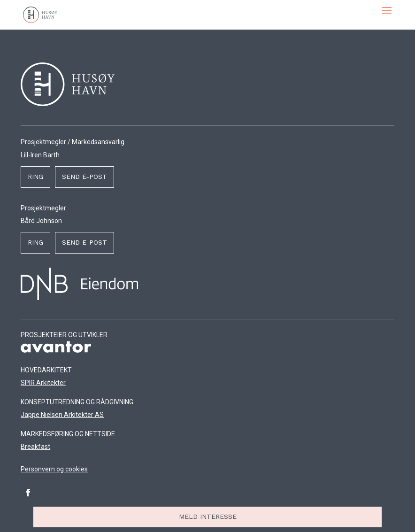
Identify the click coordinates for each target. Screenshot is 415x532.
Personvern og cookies (54, 469)
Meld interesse (208, 517)
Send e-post (85, 177)
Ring (35, 177)
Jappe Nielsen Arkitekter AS (62, 415)
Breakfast (35, 447)
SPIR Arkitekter (43, 383)
